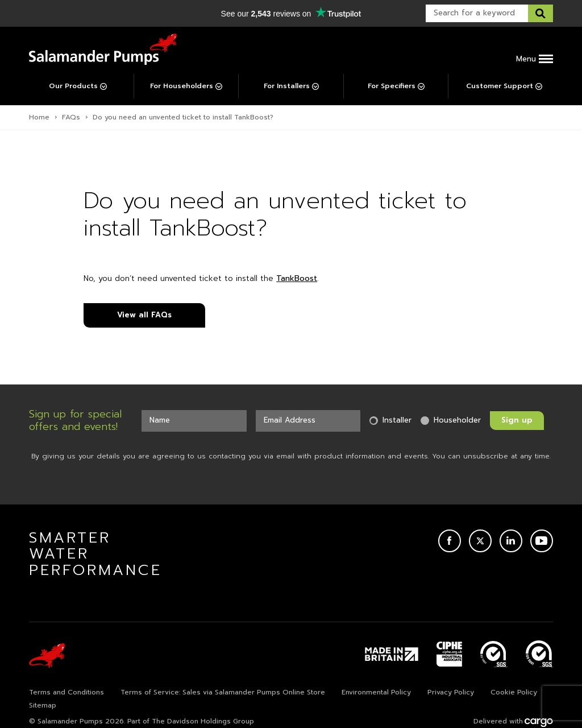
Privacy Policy (451, 692)
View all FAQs (144, 315)
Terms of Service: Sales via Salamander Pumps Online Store (223, 692)
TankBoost (297, 278)
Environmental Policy (376, 692)
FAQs (71, 117)
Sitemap (43, 705)
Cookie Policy (514, 692)
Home (39, 117)
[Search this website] (541, 13)
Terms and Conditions (66, 692)
